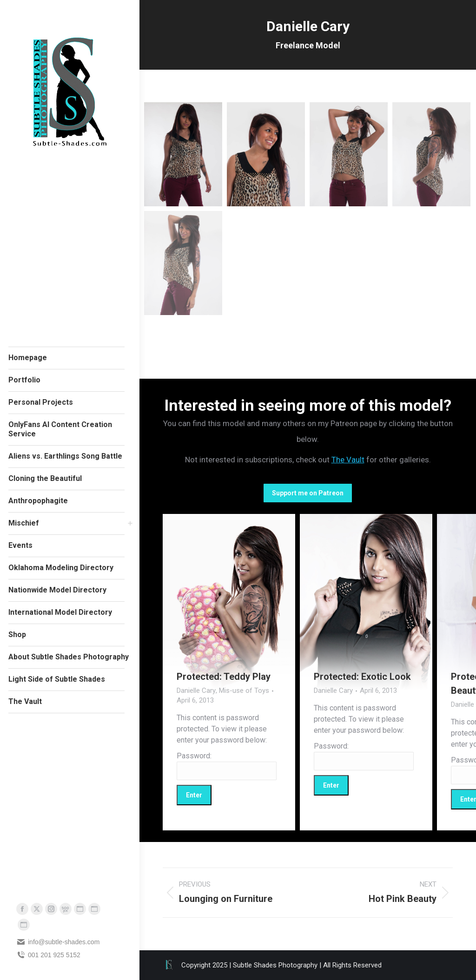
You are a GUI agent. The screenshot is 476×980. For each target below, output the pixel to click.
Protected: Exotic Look (362, 677)
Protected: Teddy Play (224, 677)
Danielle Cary (196, 691)
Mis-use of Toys (244, 691)
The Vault (348, 460)
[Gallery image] (229, 602)
